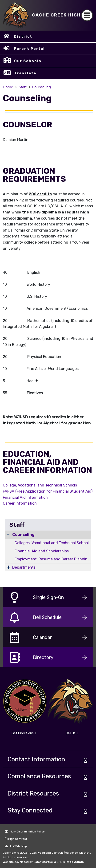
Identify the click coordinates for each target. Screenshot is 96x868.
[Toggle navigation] (87, 15)
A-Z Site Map (16, 846)
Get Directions (24, 733)
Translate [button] (25, 73)
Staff (23, 87)
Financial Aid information (25, 497)
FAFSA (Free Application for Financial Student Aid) (48, 491)
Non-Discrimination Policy (25, 832)
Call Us (72, 733)
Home (8, 87)
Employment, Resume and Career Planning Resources (53, 559)
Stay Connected (30, 810)
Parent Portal (29, 49)
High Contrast (18, 839)
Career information (20, 503)
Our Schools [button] (28, 61)
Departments (24, 567)
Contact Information (36, 759)
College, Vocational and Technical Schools (40, 485)
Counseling (42, 87)
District (23, 36)
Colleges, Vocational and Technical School (52, 543)
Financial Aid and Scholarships (42, 551)
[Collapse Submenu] (8, 534)
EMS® (61, 862)
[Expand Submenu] (8, 567)
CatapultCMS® (43, 862)
